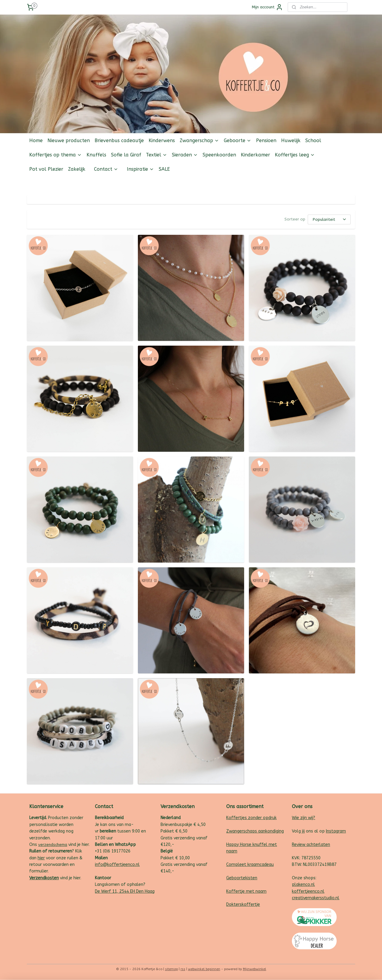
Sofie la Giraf (126, 155)
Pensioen (266, 140)
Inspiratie (140, 169)
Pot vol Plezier (46, 169)
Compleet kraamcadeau (250, 865)
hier (41, 858)
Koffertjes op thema (56, 155)
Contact (106, 169)
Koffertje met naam (246, 891)
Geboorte (238, 140)
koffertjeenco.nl (308, 891)
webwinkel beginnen (204, 969)
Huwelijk (291, 140)
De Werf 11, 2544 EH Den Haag (125, 891)
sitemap (171, 969)
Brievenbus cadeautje (119, 140)
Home (36, 140)
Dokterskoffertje (243, 904)
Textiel (157, 155)
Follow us (346, 183)
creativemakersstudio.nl (316, 898)
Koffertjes (237, 818)
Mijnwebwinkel (255, 969)
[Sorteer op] (329, 219)
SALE (164, 169)
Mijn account (267, 7)
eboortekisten (243, 878)
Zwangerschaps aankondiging (255, 831)
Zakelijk (77, 169)
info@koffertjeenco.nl (117, 865)
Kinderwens (162, 140)
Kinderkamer (255, 155)
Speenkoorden (219, 155)
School (313, 140)
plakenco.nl (303, 885)
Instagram (336, 831)
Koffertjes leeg (295, 155)
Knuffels (96, 155)
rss (183, 969)
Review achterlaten (311, 845)
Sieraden (185, 155)
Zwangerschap (199, 140)
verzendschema (53, 845)
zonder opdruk (262, 818)
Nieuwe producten (69, 140)
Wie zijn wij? (304, 818)
